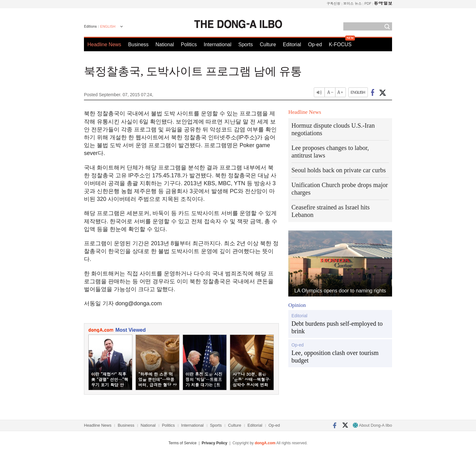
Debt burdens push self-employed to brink (337, 327)
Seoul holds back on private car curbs (339, 170)
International (218, 44)
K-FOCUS (340, 44)
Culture (268, 44)
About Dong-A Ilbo (372, 425)
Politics (189, 44)
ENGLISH (108, 26)
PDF (368, 3)
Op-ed (315, 44)
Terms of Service (183, 443)
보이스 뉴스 (353, 3)
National (165, 44)
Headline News (104, 44)
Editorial (292, 44)
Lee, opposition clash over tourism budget (335, 357)
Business (138, 44)
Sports (246, 44)
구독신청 (334, 3)
